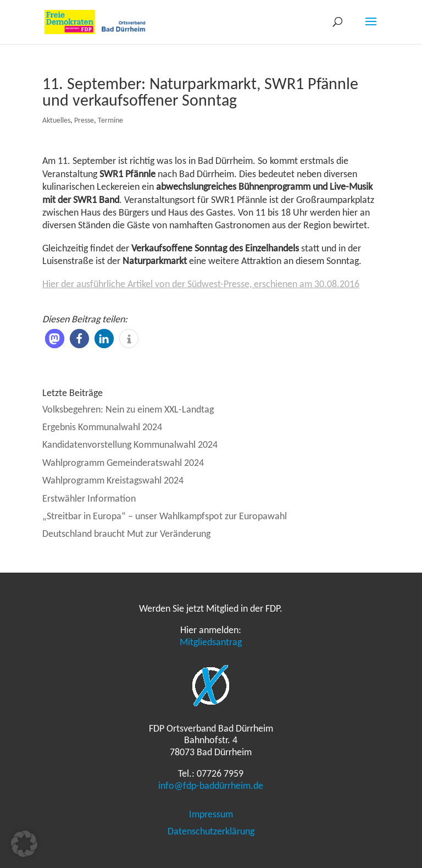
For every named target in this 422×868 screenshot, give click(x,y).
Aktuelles (56, 120)
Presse (84, 120)
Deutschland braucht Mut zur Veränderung (126, 534)
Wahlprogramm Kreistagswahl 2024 (113, 480)
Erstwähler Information (89, 498)
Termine (110, 120)
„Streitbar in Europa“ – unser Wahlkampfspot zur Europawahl (165, 516)
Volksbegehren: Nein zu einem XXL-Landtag (128, 409)
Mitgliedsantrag (211, 642)
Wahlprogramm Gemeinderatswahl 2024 (123, 463)
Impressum (211, 814)
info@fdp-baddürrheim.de (211, 785)
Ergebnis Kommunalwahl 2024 (102, 427)
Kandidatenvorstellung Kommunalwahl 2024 (130, 444)
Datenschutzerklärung (211, 831)
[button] (55, 339)
